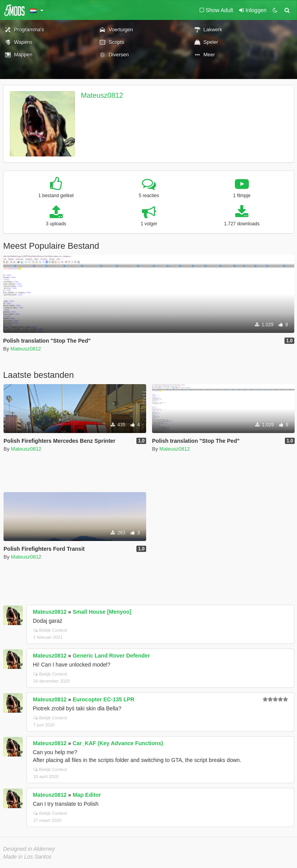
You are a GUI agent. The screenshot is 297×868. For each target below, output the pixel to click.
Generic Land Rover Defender (111, 656)
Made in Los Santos (27, 857)
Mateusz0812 (102, 95)
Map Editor (87, 795)
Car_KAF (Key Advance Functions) (118, 743)
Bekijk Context (50, 630)
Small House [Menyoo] (102, 612)
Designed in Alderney (29, 849)
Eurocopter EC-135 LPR (104, 699)
